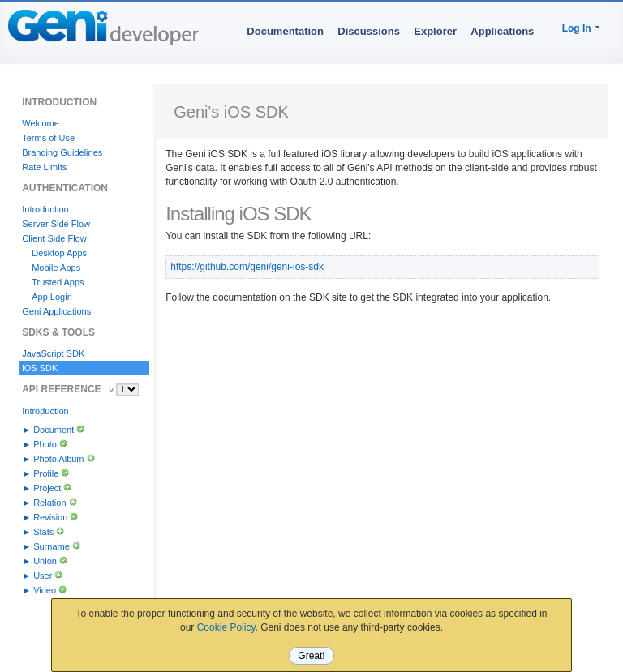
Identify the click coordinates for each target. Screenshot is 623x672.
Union (45, 561)
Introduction (45, 209)
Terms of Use (48, 138)
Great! (311, 656)
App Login (52, 297)
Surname (52, 546)
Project (47, 488)
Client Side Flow (54, 238)
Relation (49, 503)
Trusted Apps (58, 282)
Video (45, 590)
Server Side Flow (56, 224)
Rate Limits (44, 167)
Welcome (41, 123)
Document (54, 430)
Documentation (285, 31)
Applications (502, 31)
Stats (43, 532)
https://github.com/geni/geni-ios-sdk (247, 267)
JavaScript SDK (53, 353)
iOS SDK (40, 368)
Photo (45, 444)
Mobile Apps (56, 268)
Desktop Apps (59, 253)
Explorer (435, 31)
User (43, 576)
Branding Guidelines (62, 152)
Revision (50, 517)
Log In (577, 28)
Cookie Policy (226, 627)
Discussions (369, 31)
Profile (46, 473)
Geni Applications (56, 311)
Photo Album (58, 459)
